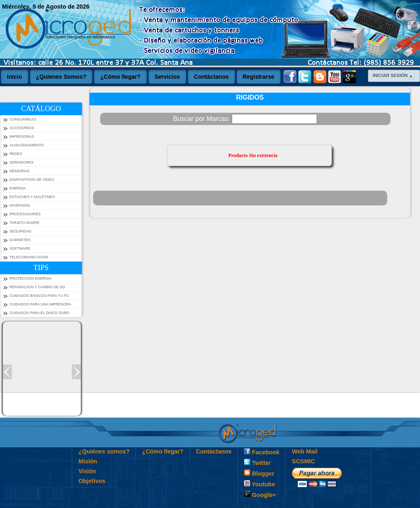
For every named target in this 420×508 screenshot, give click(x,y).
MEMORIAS (19, 171)
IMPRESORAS (22, 137)
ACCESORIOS (22, 128)
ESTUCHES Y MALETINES (32, 197)
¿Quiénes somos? (104, 451)
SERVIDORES (22, 162)
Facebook (262, 452)
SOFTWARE (20, 248)
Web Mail (305, 451)
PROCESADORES (25, 214)
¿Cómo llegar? (163, 451)
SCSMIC (304, 461)
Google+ (260, 494)
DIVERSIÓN (20, 205)
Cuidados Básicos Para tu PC (39, 296)
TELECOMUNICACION (29, 257)
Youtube (259, 484)
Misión (88, 461)
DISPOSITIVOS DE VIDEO (32, 180)
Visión (87, 471)
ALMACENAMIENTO (27, 145)
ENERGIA (18, 188)
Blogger (259, 473)
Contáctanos (214, 451)
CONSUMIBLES (23, 119)
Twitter (257, 462)
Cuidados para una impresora (40, 304)
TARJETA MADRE (24, 223)
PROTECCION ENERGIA (31, 278)
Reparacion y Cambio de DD (37, 287)
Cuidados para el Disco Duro (40, 313)
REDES (16, 154)
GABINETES (20, 240)
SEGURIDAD (21, 231)
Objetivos (92, 481)
